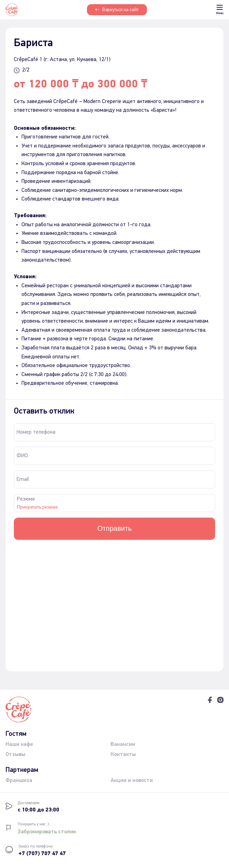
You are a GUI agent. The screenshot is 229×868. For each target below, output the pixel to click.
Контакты (123, 754)
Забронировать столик (47, 832)
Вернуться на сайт (117, 10)
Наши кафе (19, 744)
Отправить (114, 528)
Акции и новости (132, 780)
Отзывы (15, 754)
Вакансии (123, 744)
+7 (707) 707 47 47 (42, 854)
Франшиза (19, 780)
